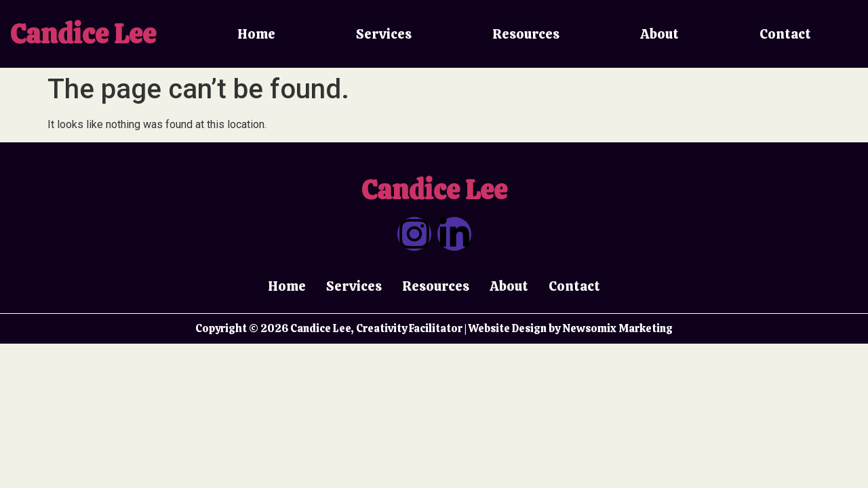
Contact (785, 34)
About (659, 34)
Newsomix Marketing (617, 328)
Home (256, 34)
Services (384, 34)
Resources (526, 34)
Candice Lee (83, 34)
